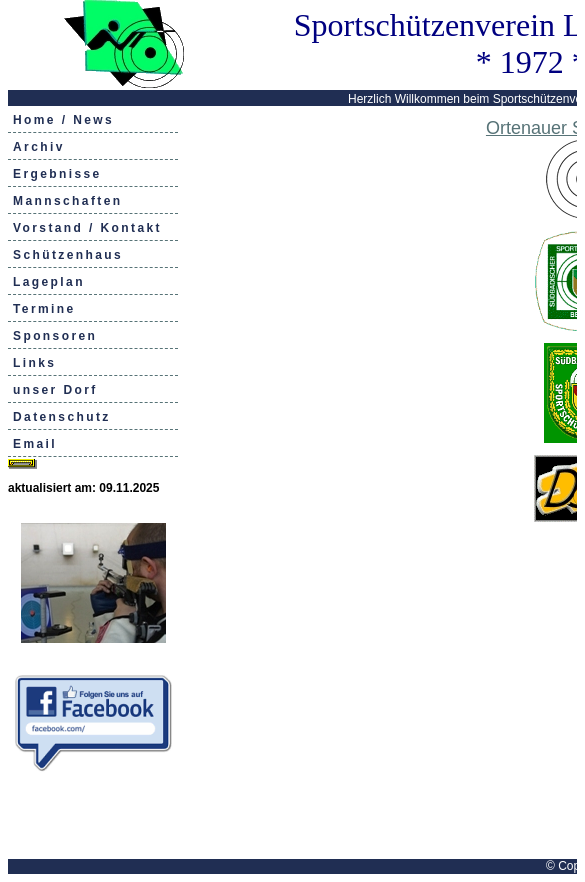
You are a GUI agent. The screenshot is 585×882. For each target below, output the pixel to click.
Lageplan (49, 282)
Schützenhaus (68, 255)
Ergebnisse (57, 174)
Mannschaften (67, 201)
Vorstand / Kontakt (87, 228)
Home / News (63, 120)
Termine (44, 309)
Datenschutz (62, 417)
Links (34, 363)
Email (35, 444)
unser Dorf (55, 390)
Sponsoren (55, 336)
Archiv (39, 147)
